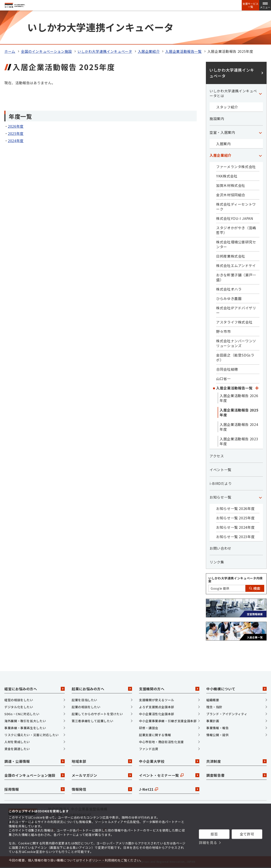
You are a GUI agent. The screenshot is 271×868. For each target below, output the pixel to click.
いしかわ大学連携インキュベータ (105, 51)
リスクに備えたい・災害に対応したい (32, 735)
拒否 (214, 834)
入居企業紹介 (149, 51)
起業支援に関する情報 (155, 735)
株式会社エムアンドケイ (236, 265)
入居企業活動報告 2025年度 (239, 412)
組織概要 (213, 700)
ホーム (10, 51)
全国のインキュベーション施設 (46, 51)
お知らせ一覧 (221, 497)
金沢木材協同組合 (231, 195)
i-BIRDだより (221, 483)
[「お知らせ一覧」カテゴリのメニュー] (260, 497)
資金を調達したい (17, 749)
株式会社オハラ (229, 289)
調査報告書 (236, 775)
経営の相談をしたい (19, 700)
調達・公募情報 (35, 761)
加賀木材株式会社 (231, 185)
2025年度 (16, 133)
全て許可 (247, 834)
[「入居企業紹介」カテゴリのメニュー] (260, 155)
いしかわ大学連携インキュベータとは (233, 93)
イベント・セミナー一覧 (169, 775)
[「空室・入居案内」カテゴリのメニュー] (260, 132)
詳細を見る (208, 842)
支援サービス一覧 (250, 5)
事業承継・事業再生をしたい (25, 728)
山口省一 (223, 379)
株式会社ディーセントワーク (236, 207)
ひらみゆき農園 (229, 298)
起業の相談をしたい (86, 707)
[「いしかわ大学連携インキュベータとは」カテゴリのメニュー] (260, 93)
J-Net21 (169, 789)
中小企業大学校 (169, 761)
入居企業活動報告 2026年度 (239, 398)
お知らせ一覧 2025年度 (235, 518)
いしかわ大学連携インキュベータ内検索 (235, 580)
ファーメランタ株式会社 (236, 167)
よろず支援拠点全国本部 (157, 707)
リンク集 (217, 562)
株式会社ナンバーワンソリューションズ (236, 343)
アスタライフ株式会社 (234, 322)
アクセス (217, 456)
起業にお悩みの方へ (102, 689)
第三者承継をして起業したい (92, 721)
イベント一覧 (221, 470)
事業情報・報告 (217, 728)
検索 (255, 588)
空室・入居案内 (222, 132)
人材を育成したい (17, 742)
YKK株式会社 (227, 176)
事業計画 (213, 721)
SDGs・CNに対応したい (22, 714)
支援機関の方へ (169, 689)
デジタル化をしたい (19, 707)
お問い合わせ (221, 548)
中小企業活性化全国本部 (157, 714)
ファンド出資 (149, 749)
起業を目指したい (84, 700)
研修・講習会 (149, 728)
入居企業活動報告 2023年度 (239, 441)
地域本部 (102, 761)
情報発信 (102, 789)
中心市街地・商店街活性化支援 (161, 742)
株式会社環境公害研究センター (236, 244)
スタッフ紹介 (227, 107)
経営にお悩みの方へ (35, 689)
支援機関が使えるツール (157, 700)
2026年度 (16, 126)
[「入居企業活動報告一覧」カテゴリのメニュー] (257, 388)
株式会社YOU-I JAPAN (235, 218)
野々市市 (223, 331)
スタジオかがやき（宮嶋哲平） (236, 230)
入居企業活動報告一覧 (183, 51)
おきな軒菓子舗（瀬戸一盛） (236, 277)
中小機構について (236, 689)
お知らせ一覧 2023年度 (235, 537)
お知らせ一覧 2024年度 (235, 527)
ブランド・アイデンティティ (227, 714)
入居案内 (223, 144)
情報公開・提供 (217, 735)
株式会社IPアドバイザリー (236, 310)
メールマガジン (102, 775)
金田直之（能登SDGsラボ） (235, 357)
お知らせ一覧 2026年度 (235, 508)
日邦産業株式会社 (231, 256)
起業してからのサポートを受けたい (97, 714)
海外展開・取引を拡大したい (25, 721)
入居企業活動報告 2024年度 (239, 427)
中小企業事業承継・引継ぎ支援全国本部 (168, 721)
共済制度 (236, 761)
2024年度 (16, 141)
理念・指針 (214, 707)
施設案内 (217, 119)
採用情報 (35, 789)
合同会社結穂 (227, 369)
